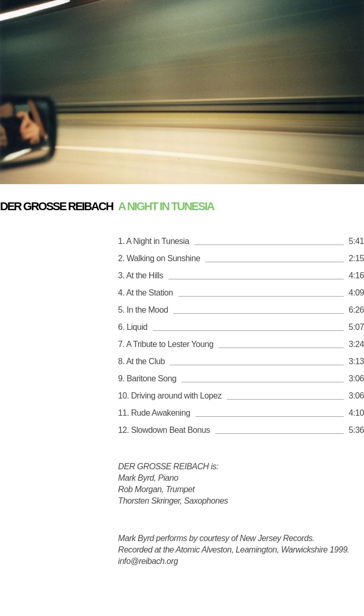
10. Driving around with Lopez (170, 396)
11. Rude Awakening (154, 413)
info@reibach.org (148, 561)
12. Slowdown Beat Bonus (164, 430)
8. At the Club (141, 361)
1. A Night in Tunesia (154, 241)
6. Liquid (133, 327)
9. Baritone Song (147, 378)
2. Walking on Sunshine (159, 258)
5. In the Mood (143, 310)
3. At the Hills (141, 275)
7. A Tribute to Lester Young (166, 344)
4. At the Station (146, 293)
